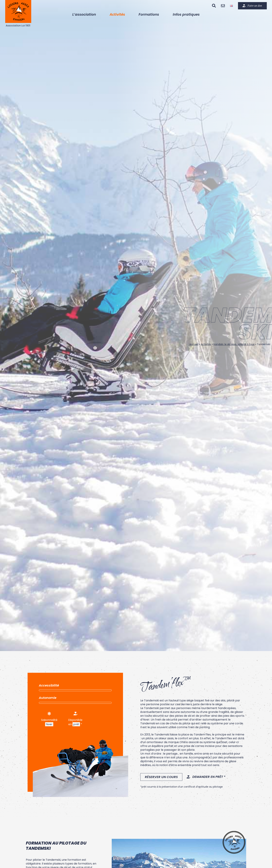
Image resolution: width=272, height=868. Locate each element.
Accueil (194, 344)
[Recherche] (214, 6)
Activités (206, 344)
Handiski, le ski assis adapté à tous (234, 344)
